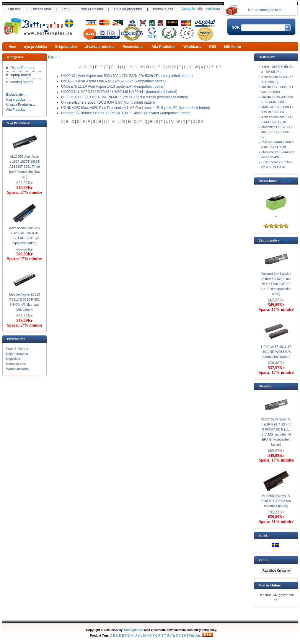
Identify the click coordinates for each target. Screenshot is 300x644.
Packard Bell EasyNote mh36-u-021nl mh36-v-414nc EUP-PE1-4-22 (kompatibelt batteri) (276, 284)
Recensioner (41, 9)
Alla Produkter (164, 47)
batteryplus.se (133, 630)
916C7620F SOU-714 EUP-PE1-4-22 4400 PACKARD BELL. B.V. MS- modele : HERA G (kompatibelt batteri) (276, 432)
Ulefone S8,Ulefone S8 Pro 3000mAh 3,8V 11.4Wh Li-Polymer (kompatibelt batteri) (126, 113)
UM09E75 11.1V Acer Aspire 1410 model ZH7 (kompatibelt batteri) (113, 87)
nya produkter (36, 47)
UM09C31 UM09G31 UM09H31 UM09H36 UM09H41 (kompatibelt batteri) (119, 92)
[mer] (37, 123)
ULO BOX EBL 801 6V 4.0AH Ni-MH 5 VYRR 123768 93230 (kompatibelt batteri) (125, 97)
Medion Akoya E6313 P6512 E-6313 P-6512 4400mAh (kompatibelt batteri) (25, 302)
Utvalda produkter (128, 9)
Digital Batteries (23, 68)
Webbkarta (192, 47)
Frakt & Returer (17, 349)
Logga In (189, 9)
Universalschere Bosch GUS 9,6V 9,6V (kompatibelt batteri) (108, 102)
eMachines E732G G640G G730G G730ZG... (277, 132)
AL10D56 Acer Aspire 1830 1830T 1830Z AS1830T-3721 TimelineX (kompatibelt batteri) (24, 167)
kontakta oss (163, 9)
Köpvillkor (13, 359)
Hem (12, 47)
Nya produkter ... (18, 100)
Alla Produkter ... (18, 110)
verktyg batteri (21, 82)
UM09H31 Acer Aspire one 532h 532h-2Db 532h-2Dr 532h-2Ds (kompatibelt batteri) (127, 76)
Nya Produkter (92, 9)
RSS (66, 9)
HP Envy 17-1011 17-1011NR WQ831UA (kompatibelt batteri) (276, 352)
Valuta (263, 560)
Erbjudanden (66, 47)
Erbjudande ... (16, 94)
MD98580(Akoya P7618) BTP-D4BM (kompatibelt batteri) (276, 501)
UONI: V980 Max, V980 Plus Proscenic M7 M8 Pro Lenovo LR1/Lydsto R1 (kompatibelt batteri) (136, 108)
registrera (213, 9)
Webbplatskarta (17, 369)
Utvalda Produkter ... (21, 105)
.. (276, 216)
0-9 (219, 67)
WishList (195, 636)
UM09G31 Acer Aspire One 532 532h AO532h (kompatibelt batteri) (113, 81)
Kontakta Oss (16, 364)
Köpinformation (17, 354)
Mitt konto (233, 47)
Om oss (14, 9)
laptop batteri (21, 75)
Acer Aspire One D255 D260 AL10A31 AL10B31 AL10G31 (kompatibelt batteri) (24, 235)
